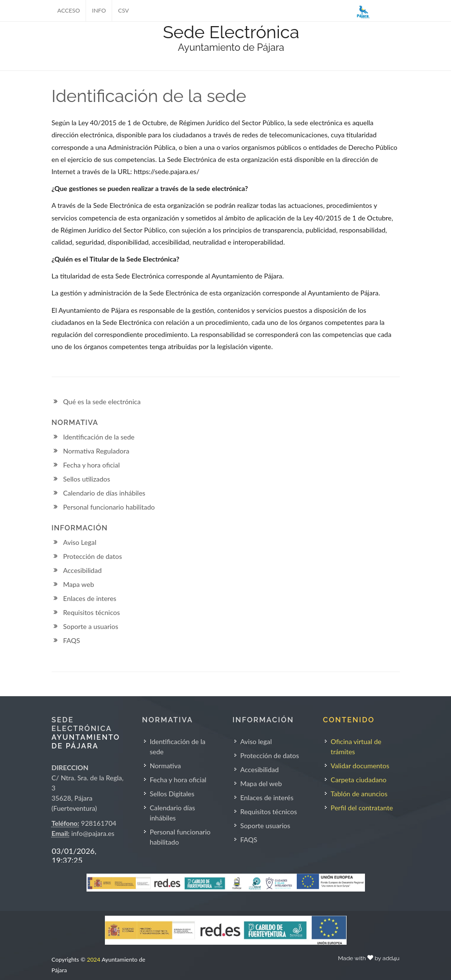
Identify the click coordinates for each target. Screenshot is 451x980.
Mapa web (79, 584)
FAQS (72, 640)
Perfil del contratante (362, 808)
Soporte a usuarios (91, 626)
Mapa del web (261, 783)
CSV (124, 10)
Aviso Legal (80, 542)
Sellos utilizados (87, 479)
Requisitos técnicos (92, 612)
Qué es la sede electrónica (102, 402)
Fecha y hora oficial (92, 465)
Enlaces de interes (90, 598)
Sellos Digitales (172, 794)
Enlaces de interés (267, 797)
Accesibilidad (83, 570)
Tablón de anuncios (359, 794)
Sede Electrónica (231, 32)
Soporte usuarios (265, 826)
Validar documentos (360, 766)
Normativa (166, 766)
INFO (99, 10)
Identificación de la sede (99, 437)
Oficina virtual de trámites (356, 746)
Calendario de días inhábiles (104, 493)
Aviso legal (256, 741)
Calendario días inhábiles (173, 813)
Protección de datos (93, 556)
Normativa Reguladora (96, 451)
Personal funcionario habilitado (109, 507)
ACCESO (69, 10)
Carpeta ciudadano (358, 780)
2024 (94, 959)
